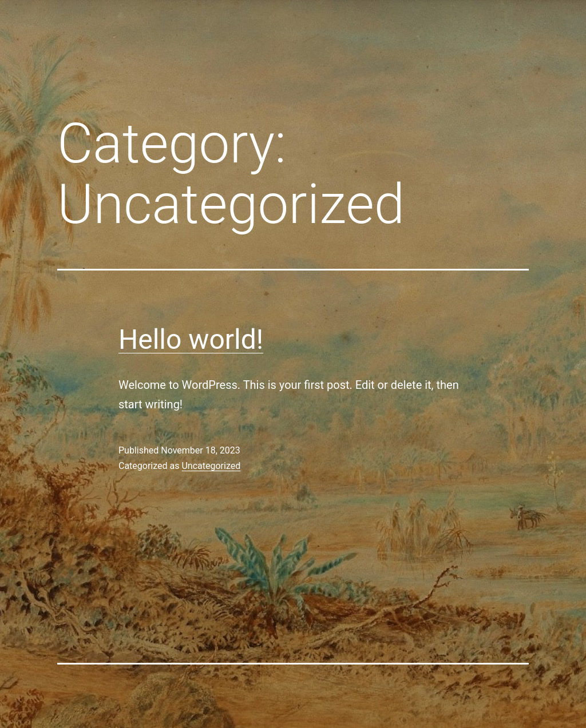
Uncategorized (211, 466)
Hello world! (191, 339)
